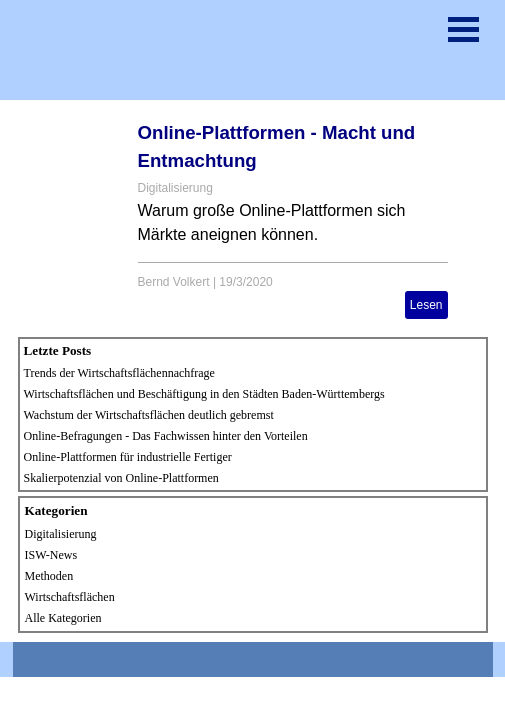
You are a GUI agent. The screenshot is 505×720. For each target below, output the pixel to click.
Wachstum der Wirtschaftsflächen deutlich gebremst (149, 415)
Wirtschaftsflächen (70, 597)
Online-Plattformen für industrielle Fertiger (128, 457)
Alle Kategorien (63, 618)
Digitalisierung (175, 188)
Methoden (49, 576)
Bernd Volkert (174, 282)
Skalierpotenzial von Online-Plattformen (121, 478)
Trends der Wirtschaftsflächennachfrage (119, 373)
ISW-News (51, 555)
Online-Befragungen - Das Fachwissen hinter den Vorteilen (166, 436)
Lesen (426, 305)
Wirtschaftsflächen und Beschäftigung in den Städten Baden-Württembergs (204, 394)
